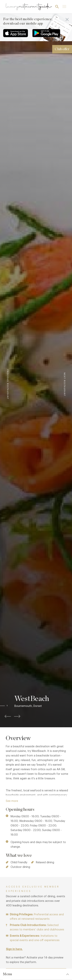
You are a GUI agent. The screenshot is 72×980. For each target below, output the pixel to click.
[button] (11, 706)
